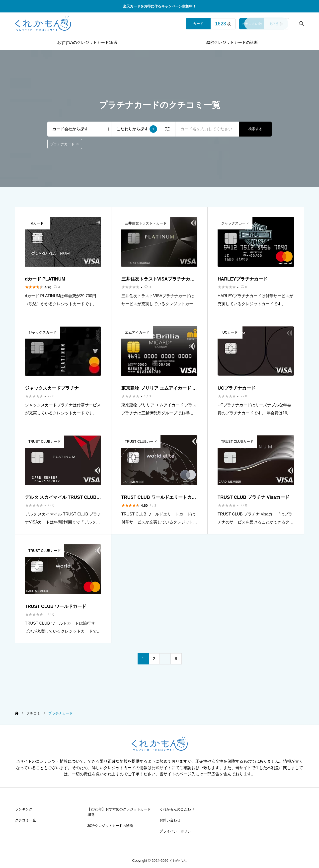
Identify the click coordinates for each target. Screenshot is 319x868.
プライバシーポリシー (177, 831)
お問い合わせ (170, 820)
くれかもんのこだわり (177, 809)
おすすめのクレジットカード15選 (87, 42)
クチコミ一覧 (25, 820)
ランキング (24, 809)
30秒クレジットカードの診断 (232, 42)
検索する (255, 129)
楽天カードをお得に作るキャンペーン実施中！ (159, 6)
